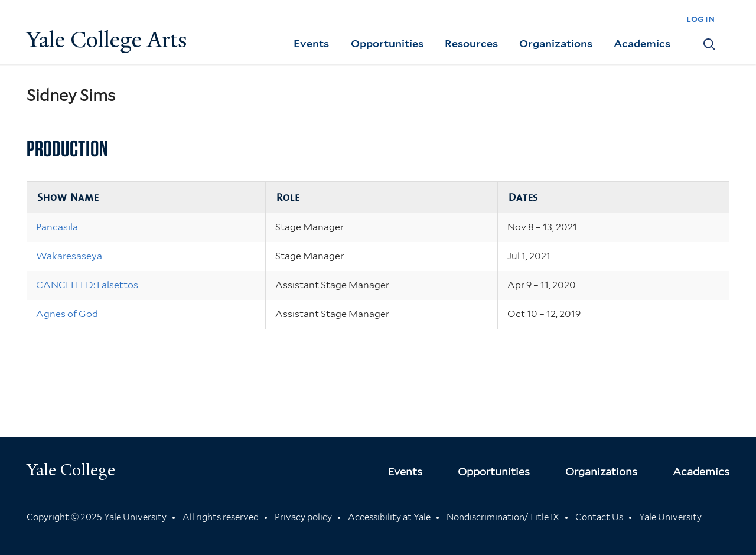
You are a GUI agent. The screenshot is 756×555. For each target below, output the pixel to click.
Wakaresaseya (69, 256)
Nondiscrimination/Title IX (503, 517)
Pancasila (57, 227)
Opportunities (387, 43)
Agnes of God (67, 314)
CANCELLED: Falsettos (87, 285)
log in (700, 19)
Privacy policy (303, 517)
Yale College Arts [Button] (107, 40)
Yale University (670, 517)
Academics (642, 43)
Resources (471, 43)
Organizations (556, 43)
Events (311, 43)
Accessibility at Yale (389, 517)
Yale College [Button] (71, 470)
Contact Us (599, 517)
